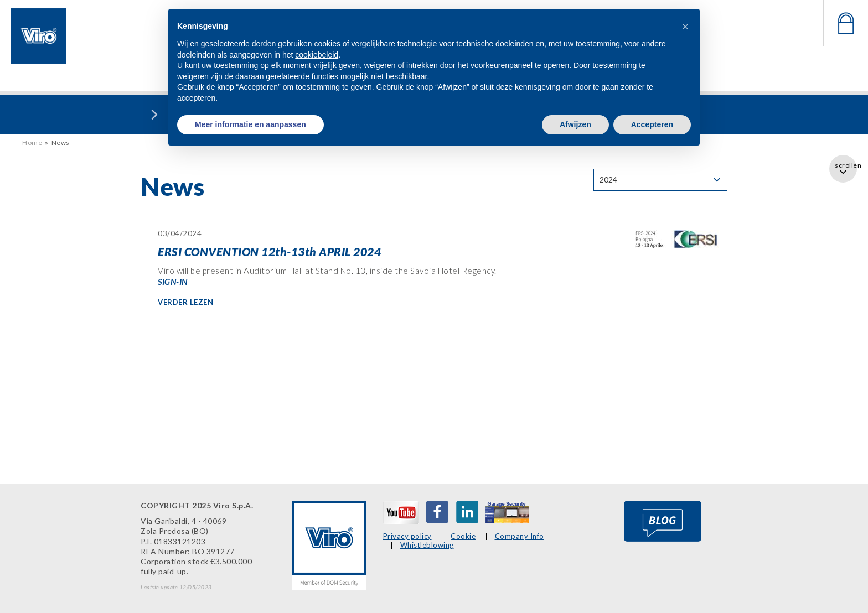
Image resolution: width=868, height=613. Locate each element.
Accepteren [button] (652, 124)
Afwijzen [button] (575, 124)
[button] (685, 27)
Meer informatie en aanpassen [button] (250, 124)
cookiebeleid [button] (317, 55)
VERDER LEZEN (185, 302)
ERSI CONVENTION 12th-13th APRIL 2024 (269, 251)
